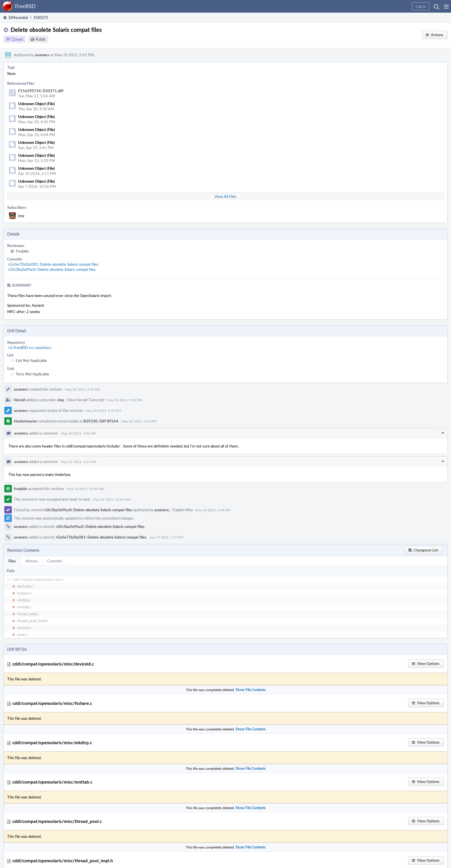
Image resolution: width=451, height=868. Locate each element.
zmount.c (24, 628)
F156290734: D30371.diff (41, 91)
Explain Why (183, 510)
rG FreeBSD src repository (30, 348)
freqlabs (22, 251)
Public (41, 39)
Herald (19, 400)
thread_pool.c (28, 614)
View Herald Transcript (86, 400)
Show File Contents (251, 690)
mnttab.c (24, 607)
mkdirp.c (24, 600)
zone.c (22, 634)
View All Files (225, 196)
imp (21, 216)
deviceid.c (25, 586)
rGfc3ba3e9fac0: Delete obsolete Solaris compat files (52, 269)
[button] (446, 6)
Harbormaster (26, 421)
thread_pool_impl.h (32, 621)
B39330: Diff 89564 (101, 421)
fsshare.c (24, 593)
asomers (42, 55)
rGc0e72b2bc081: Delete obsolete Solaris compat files (53, 264)
